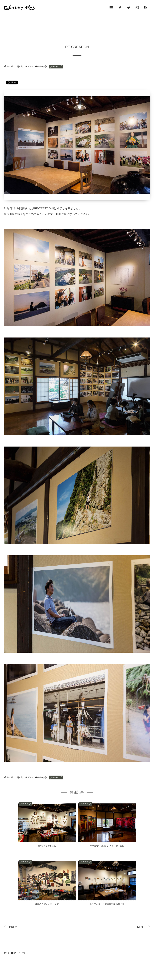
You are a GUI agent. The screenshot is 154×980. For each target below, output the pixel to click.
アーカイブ (56, 67)
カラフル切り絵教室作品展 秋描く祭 (107, 904)
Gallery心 (42, 67)
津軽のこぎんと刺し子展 (47, 904)
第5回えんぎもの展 (47, 846)
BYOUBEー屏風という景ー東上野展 (107, 846)
